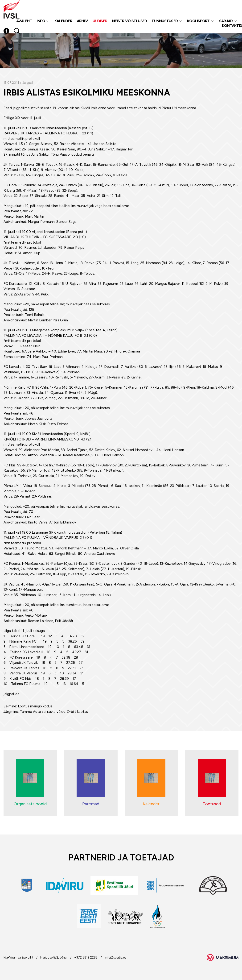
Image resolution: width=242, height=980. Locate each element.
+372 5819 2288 (86, 957)
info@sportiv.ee (115, 957)
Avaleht (24, 21)
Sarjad (226, 21)
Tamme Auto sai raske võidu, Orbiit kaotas (54, 712)
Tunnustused (165, 21)
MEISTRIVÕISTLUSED (129, 21)
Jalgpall (28, 83)
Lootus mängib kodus (35, 706)
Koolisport (198, 21)
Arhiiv (82, 21)
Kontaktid (232, 26)
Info (41, 21)
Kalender (63, 21)
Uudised (100, 21)
